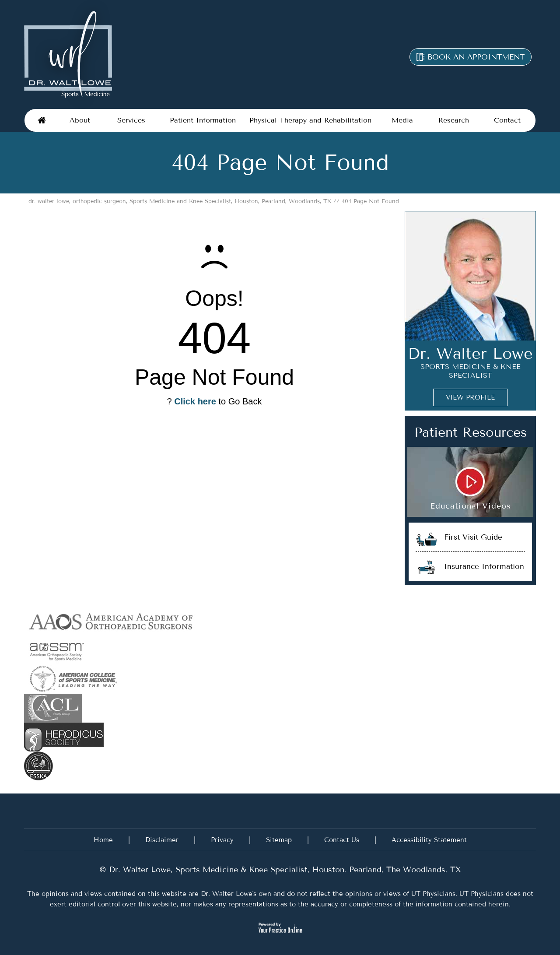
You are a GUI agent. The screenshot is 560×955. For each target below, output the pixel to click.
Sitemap (279, 840)
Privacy (222, 840)
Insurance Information (484, 566)
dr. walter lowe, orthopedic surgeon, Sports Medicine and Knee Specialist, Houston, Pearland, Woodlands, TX (180, 201)
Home (42, 120)
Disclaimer (162, 840)
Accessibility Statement (429, 840)
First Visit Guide (473, 537)
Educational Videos (471, 506)
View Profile (470, 397)
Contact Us (342, 840)
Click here (195, 401)
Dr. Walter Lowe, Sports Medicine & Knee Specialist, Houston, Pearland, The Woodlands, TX (284, 870)
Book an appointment (476, 57)
